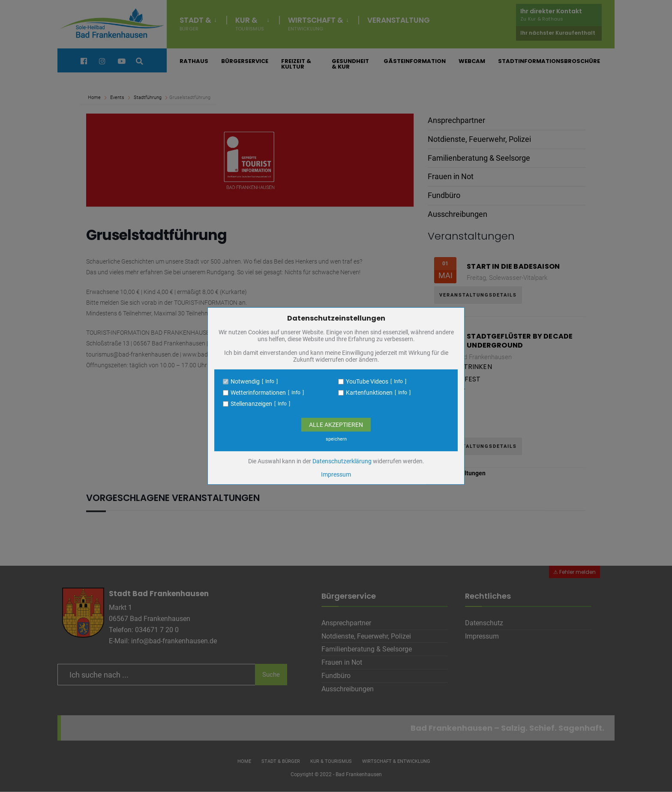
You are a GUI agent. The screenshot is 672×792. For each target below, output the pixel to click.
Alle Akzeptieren (336, 425)
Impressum (336, 474)
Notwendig (245, 381)
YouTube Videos (367, 381)
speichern (336, 439)
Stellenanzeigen (251, 404)
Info (270, 381)
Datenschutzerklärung (342, 461)
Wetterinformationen (258, 393)
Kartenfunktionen (369, 393)
